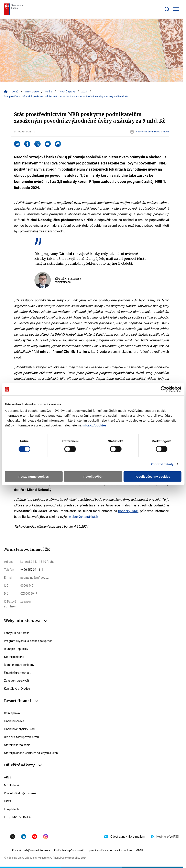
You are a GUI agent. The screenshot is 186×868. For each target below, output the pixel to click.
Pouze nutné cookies (34, 476)
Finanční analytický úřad (19, 729)
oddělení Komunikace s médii (152, 132)
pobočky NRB (128, 511)
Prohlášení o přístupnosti (69, 850)
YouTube (35, 837)
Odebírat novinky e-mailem (125, 837)
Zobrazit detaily (162, 464)
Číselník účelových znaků (20, 793)
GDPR (140, 850)
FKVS (7, 801)
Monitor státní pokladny (19, 665)
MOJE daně (11, 785)
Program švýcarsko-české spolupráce (28, 641)
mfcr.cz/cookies (95, 425)
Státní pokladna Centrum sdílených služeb (31, 753)
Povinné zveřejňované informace (31, 850)
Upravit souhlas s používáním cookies (110, 850)
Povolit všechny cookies (152, 476)
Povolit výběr (93, 476)
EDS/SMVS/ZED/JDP (18, 817)
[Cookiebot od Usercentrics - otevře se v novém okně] (163, 389)
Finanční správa (14, 721)
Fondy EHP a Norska (17, 633)
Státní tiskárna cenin (17, 745)
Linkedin (24, 837)
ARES (8, 777)
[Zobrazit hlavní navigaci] (176, 9)
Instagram (46, 837)
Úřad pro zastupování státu (21, 737)
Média (48, 92)
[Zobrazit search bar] (167, 9)
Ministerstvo (32, 92)
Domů (15, 92)
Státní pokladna (14, 657)
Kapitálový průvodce (17, 689)
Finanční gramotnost (17, 673)
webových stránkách (84, 517)
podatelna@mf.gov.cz (35, 578)
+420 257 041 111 (32, 570)
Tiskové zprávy (67, 92)
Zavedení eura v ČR (17, 681)
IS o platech (12, 809)
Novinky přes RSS (165, 837)
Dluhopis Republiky (16, 649)
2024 (84, 92)
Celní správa (12, 713)
